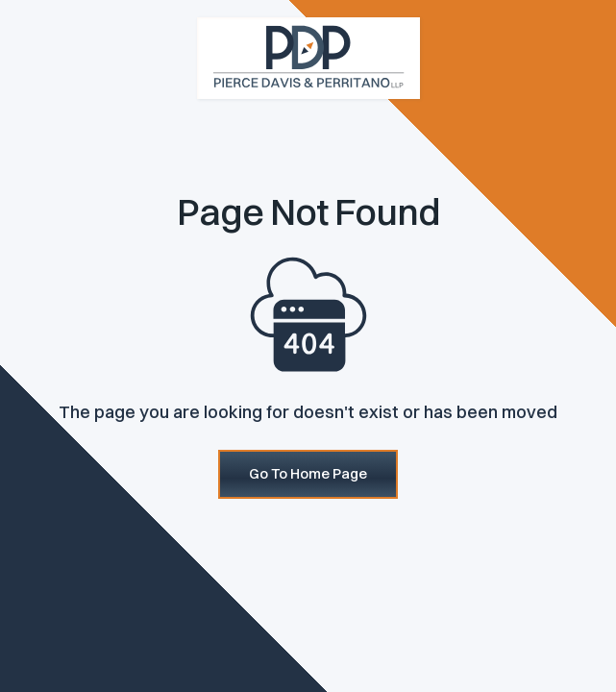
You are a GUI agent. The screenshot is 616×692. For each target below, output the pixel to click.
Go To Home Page (308, 473)
